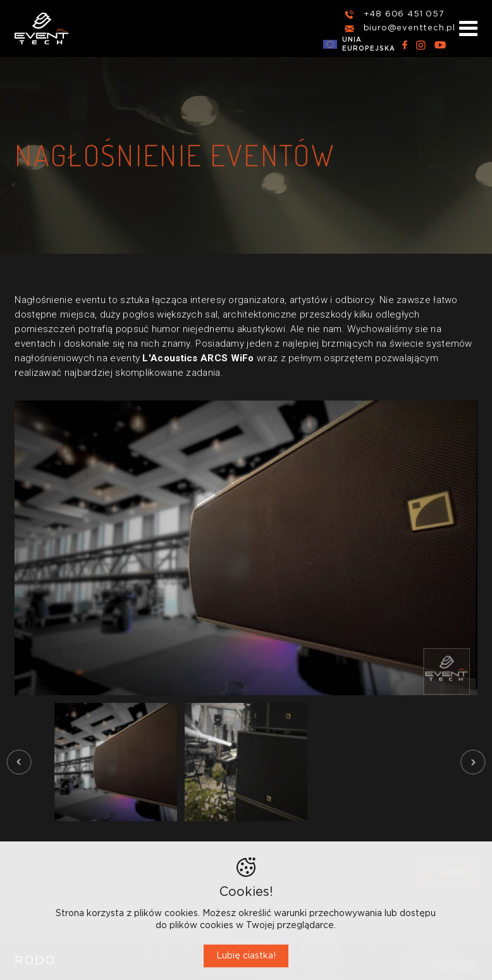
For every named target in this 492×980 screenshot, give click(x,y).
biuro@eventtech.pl (409, 28)
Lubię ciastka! (246, 956)
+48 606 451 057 (404, 14)
